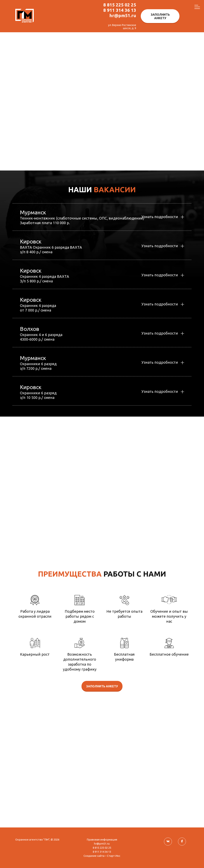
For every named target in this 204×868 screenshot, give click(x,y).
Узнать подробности (159, 217)
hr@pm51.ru (123, 16)
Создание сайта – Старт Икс (102, 856)
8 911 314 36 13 (120, 10)
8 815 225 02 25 (120, 5)
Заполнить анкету (160, 16)
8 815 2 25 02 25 (166, 505)
